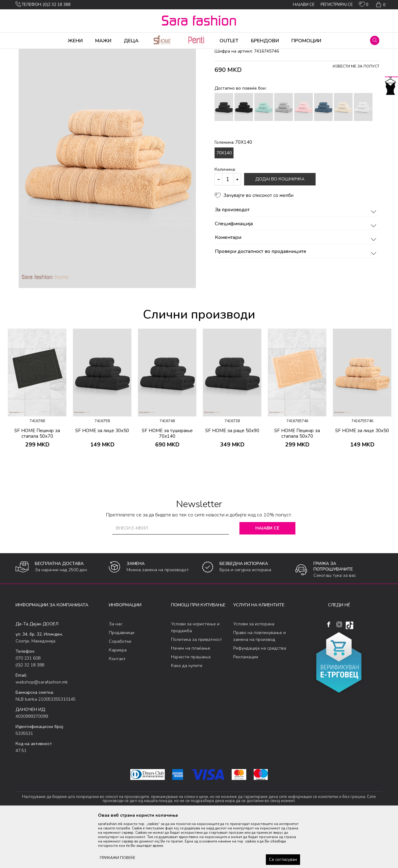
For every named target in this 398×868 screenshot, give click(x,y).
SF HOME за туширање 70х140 (167, 482)
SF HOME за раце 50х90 (232, 479)
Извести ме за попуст (356, 115)
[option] (37, 442)
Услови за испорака (254, 673)
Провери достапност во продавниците (296, 301)
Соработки (120, 690)
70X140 (224, 202)
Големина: (233, 191)
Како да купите (187, 714)
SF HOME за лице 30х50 (102, 479)
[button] (375, 40)
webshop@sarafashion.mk (42, 731)
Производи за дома (86, 53)
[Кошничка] (380, 5)
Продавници (122, 681)
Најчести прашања (191, 706)
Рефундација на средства (260, 697)
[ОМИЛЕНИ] (364, 6)
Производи (53, 53)
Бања (113, 53)
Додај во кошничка (280, 228)
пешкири (130, 53)
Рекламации (246, 706)
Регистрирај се (337, 5)
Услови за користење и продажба (195, 676)
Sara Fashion (27, 53)
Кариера (118, 699)
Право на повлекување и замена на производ (259, 685)
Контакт (117, 708)
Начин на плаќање (191, 697)
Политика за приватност (197, 688)
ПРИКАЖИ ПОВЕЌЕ (118, 858)
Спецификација (296, 273)
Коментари (296, 287)
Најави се (267, 577)
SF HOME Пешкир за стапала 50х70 (37, 482)
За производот (296, 259)
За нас (116, 673)
